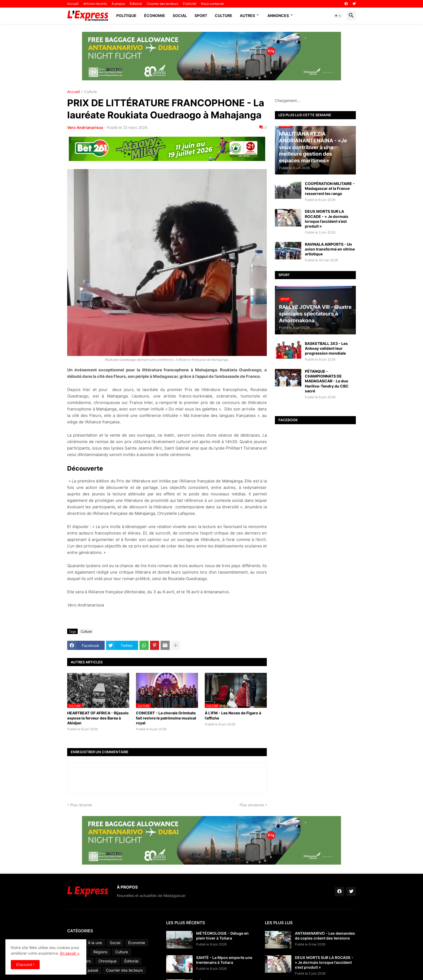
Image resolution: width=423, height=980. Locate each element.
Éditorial (136, 4)
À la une (95, 943)
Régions (100, 952)
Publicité (190, 4)
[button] (338, 16)
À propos (118, 4)
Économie (155, 16)
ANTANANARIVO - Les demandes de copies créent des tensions (325, 936)
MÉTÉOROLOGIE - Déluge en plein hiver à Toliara (222, 936)
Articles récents (95, 4)
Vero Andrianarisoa (85, 127)
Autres (247, 16)
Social (180, 16)
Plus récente (81, 805)
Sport (201, 16)
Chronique (108, 961)
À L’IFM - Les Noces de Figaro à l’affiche (233, 715)
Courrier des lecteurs (162, 4)
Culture (224, 16)
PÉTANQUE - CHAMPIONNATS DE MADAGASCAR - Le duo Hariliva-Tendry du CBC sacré (327, 381)
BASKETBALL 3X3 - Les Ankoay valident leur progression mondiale (326, 348)
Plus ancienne (252, 805)
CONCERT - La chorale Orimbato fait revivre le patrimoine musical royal (166, 718)
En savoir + (70, 953)
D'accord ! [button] (25, 964)
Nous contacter (213, 4)
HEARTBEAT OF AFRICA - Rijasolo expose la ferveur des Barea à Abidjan (98, 718)
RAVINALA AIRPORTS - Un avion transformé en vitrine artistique (330, 249)
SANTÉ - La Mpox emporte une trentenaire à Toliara (224, 960)
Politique (126, 16)
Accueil (73, 4)
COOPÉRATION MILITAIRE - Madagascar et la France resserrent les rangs (330, 188)
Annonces (278, 16)
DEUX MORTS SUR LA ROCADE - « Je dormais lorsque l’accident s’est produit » (327, 219)
